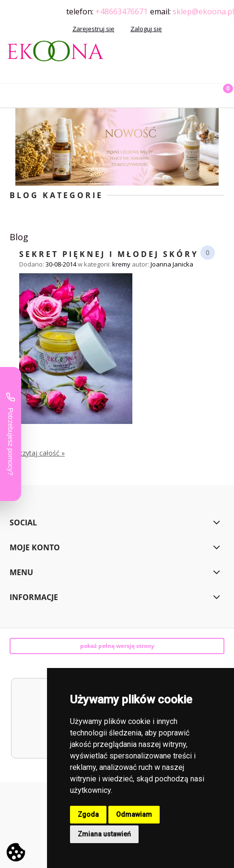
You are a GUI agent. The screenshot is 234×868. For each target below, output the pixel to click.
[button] (12, 94)
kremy (121, 264)
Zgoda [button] (88, 814)
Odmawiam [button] (134, 814)
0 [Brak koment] (208, 252)
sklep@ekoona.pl (203, 11)
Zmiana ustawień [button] (104, 834)
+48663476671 (122, 11)
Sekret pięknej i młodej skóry (109, 253)
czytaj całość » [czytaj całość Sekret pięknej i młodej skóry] (42, 453)
